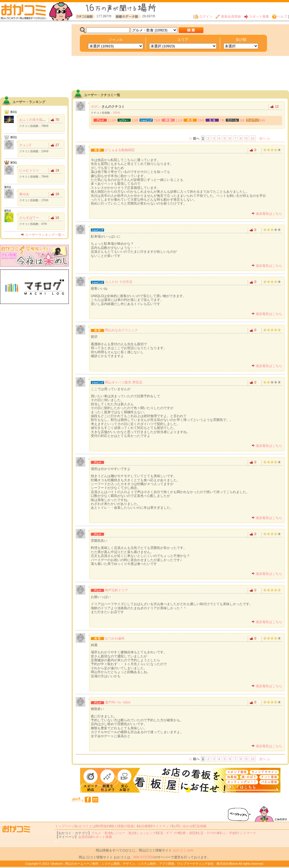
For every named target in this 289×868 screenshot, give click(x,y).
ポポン (96, 107)
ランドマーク (246, 833)
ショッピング (146, 833)
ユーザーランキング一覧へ (43, 235)
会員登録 (85, 837)
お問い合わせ (183, 826)
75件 (157, 121)
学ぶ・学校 (227, 833)
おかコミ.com (183, 850)
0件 (243, 121)
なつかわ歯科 (115, 638)
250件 (117, 113)
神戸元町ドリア (116, 590)
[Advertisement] (34, 59)
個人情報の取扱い (124, 826)
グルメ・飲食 (101, 833)
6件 (263, 121)
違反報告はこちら (267, 214)
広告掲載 (200, 826)
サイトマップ (162, 826)
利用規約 (103, 826)
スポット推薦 (257, 17)
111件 (112, 121)
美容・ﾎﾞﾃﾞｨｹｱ (168, 833)
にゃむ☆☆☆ (29, 170)
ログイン (203, 17)
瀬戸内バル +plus (118, 702)
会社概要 (144, 826)
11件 (135, 121)
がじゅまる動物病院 (120, 150)
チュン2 (25, 145)
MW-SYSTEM (144, 857)
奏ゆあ (24, 194)
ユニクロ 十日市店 (118, 282)
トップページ (65, 826)
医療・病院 (187, 833)
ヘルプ (280, 17)
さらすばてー (29, 218)
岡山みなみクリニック (121, 330)
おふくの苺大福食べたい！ (39, 120)
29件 (201, 121)
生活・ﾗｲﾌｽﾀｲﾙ (208, 833)
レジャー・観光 (124, 833)
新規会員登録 (228, 17)
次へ (263, 138)
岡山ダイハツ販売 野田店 (123, 382)
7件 (222, 121)
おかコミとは (86, 826)
